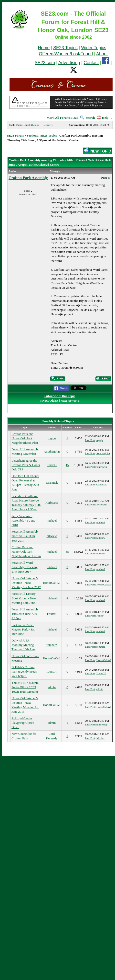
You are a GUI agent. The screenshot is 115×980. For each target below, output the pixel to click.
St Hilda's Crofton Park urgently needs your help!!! (24, 671)
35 (67, 552)
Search (88, 118)
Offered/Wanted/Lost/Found (66, 54)
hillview (52, 536)
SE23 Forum (16, 135)
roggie (52, 438)
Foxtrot (52, 614)
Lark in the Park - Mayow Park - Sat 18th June (23, 629)
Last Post (90, 440)
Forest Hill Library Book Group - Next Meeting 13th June (24, 598)
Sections (32, 135)
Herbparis (52, 503)
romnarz (52, 645)
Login (35, 125)
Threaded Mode (85, 160)
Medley (101, 738)
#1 (109, 178)
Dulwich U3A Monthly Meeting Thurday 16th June (23, 645)
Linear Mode (104, 160)
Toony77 (52, 671)
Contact (91, 63)
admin (52, 687)
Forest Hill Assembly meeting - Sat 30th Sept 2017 (25, 536)
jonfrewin (102, 467)
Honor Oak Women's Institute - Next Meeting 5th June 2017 (26, 583)
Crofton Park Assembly (28, 178)
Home (44, 48)
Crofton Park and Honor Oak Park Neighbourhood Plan (25, 438)
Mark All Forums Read (63, 118)
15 (67, 465)
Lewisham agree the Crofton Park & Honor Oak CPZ (26, 465)
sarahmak (52, 483)
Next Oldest (50, 401)
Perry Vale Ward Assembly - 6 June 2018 (23, 520)
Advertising (69, 63)
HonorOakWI (52, 583)
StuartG (52, 465)
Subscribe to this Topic (60, 396)
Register (47, 125)
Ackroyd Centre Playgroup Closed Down (23, 723)
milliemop (102, 724)
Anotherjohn (52, 451)
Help (103, 118)
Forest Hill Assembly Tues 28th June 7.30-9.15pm (25, 614)
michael (52, 520)
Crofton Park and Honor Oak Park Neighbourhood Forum (26, 552)
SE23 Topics (65, 48)
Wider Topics (94, 48)
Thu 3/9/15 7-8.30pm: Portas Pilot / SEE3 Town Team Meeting (25, 687)
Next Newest (69, 401)
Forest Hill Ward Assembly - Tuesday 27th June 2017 (24, 567)
